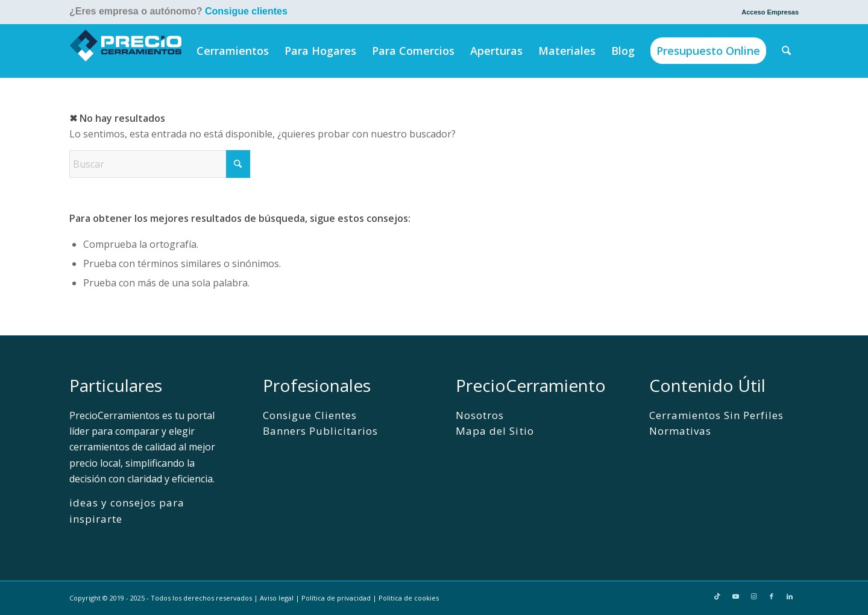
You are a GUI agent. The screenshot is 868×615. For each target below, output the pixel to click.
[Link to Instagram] (753, 596)
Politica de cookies (409, 598)
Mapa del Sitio (495, 431)
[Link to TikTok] (717, 596)
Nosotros (480, 415)
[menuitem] (767, 12)
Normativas (680, 431)
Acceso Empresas (770, 12)
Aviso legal (277, 598)
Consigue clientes (246, 11)
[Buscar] (787, 51)
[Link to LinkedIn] (790, 596)
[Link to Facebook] (772, 596)
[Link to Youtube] (735, 596)
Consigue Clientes (310, 415)
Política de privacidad (336, 598)
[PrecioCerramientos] (126, 51)
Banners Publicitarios (320, 431)
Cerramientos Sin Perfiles (717, 415)
